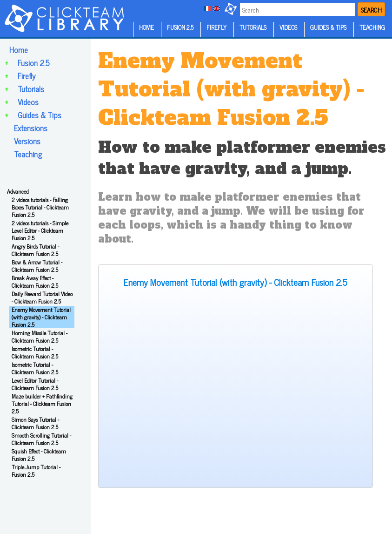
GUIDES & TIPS (328, 27)
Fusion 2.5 (34, 63)
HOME (146, 27)
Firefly (27, 76)
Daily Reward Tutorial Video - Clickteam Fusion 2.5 (42, 297)
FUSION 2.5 (180, 27)
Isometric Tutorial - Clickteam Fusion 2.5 (35, 352)
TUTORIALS (253, 27)
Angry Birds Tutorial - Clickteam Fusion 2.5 (35, 250)
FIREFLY (216, 27)
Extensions (31, 128)
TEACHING (372, 27)
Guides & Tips (40, 115)
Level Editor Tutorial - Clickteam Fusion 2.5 (35, 384)
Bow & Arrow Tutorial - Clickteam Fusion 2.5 (37, 266)
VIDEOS (288, 27)
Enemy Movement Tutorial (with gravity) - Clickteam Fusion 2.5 (41, 317)
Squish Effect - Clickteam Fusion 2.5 (39, 455)
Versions (27, 141)
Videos (28, 102)
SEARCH (371, 10)
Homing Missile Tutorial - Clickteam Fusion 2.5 (40, 337)
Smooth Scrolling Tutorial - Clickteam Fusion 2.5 (41, 439)
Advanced (18, 191)
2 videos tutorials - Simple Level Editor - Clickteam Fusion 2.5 (40, 230)
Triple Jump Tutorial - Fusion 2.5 (36, 471)
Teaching (28, 154)
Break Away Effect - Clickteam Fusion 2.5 (35, 282)
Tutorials (31, 89)
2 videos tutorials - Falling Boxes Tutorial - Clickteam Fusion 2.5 (40, 207)
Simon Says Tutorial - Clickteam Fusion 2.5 (35, 423)
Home (19, 50)
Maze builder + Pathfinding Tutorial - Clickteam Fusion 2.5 (42, 404)
